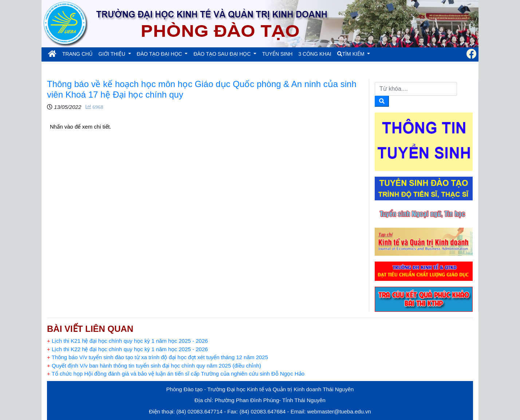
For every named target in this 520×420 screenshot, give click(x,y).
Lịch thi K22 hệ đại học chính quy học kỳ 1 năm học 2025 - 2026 (127, 349)
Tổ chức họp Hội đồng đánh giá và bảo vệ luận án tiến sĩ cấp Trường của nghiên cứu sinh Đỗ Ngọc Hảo (176, 374)
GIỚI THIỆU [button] (113, 54)
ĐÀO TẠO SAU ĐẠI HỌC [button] (223, 54)
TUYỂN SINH (277, 54)
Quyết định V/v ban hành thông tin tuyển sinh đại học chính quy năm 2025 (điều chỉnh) (154, 366)
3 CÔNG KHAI (315, 54)
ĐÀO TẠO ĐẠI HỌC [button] (160, 54)
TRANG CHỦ (79, 53)
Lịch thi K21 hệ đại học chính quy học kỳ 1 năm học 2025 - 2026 (127, 341)
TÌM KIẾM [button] (352, 54)
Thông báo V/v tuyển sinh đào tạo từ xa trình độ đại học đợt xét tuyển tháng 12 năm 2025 (157, 357)
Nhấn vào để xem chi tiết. (81, 127)
